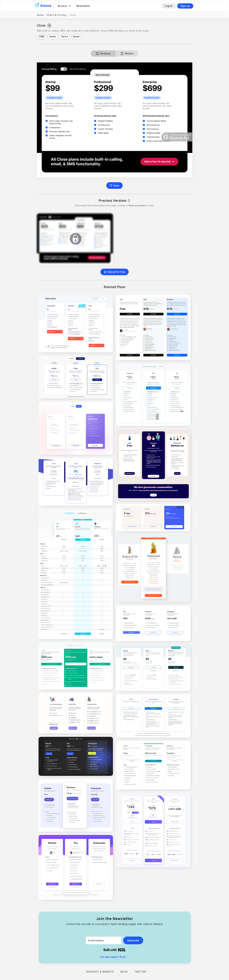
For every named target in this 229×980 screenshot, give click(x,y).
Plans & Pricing (57, 15)
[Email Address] (104, 940)
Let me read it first (115, 957)
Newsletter (83, 6)
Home (40, 15)
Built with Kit (114, 950)
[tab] (103, 54)
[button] (64, 6)
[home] (43, 6)
